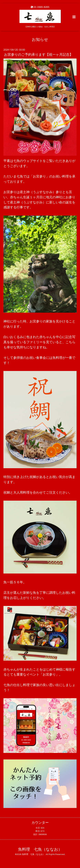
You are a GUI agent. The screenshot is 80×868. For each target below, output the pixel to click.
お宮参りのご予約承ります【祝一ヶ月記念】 (39, 55)
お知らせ (40, 40)
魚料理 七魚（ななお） (40, 850)
